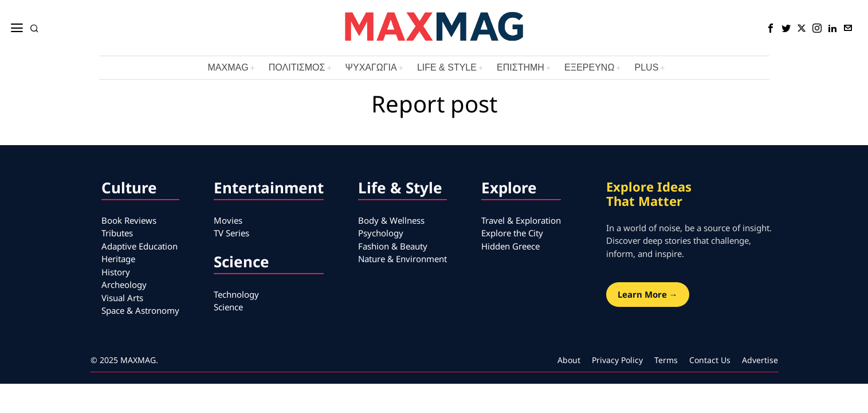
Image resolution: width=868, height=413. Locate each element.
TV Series (231, 233)
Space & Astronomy (140, 310)
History (116, 272)
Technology (236, 294)
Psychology (381, 233)
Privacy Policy (617, 360)
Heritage (118, 259)
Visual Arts (122, 298)
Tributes (117, 233)
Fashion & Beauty (393, 246)
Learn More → (648, 294)
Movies (228, 220)
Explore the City (512, 233)
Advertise (760, 360)
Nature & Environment (402, 259)
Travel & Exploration (521, 220)
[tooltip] (771, 28)
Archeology (124, 285)
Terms (666, 360)
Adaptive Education (140, 246)
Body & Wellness (391, 220)
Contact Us (710, 360)
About (569, 360)
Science (228, 307)
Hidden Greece (510, 246)
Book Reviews (129, 220)
